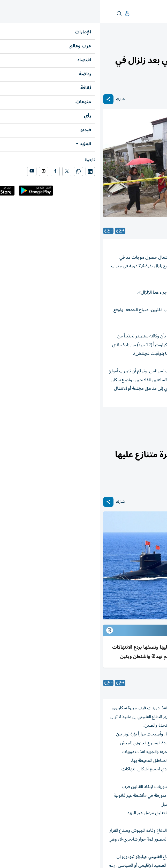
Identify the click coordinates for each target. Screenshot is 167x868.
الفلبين (137, 421)
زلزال (157, 421)
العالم (141, 46)
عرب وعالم (156, 46)
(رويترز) (131, 683)
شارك (20, 99)
